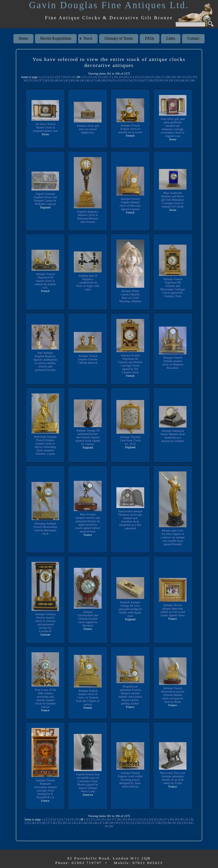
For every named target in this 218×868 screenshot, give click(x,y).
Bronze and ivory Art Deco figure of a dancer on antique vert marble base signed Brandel (173, 537)
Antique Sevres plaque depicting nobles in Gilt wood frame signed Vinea (173, 610)
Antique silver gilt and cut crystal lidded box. (88, 129)
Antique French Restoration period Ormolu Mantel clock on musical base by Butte (173, 695)
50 (109, 80)
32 (189, 77)
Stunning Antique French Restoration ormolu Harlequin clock (45, 528)
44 (78, 80)
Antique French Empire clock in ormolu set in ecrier (130, 129)
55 (135, 80)
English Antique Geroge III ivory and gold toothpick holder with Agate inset (130, 609)
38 (46, 80)
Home (23, 38)
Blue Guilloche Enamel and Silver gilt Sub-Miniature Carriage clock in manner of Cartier (173, 200)
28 (168, 77)
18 (115, 77)
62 (172, 80)
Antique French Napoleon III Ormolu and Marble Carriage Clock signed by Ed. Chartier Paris (130, 364)
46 (88, 80)
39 (51, 80)
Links (171, 38)
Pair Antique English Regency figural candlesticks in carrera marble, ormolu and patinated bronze (45, 361)
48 (99, 80)
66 (193, 80)
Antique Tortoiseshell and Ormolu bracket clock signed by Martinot (88, 619)
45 (83, 80)
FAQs (149, 38)
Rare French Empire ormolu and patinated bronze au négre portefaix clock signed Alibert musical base (88, 523)
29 (173, 77)
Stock (88, 38)
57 (146, 80)
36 (36, 80)
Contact (193, 38)
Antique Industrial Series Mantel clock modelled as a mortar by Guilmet (173, 436)
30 (178, 77)
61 (167, 80)
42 (67, 80)
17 (110, 77)
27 (163, 77)
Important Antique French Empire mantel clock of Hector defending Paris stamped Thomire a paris (45, 445)
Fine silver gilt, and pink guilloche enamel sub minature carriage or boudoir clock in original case (173, 127)
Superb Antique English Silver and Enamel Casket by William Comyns (45, 199)
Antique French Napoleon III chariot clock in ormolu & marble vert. (45, 281)
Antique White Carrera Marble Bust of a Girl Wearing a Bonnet (130, 296)
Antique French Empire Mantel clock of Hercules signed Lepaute (130, 204)
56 (141, 80)
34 (25, 80)
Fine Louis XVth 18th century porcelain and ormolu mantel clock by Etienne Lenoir (45, 698)
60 (162, 80)
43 (72, 80)
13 (89, 77)
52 (120, 80)
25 (152, 77)
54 (130, 80)
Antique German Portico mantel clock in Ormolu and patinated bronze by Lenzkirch (45, 623)
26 (157, 77)
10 (73, 77)
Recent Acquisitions (56, 38)
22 (136, 77)
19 (120, 77)
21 (131, 77)
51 (114, 80)
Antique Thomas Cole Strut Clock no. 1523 (130, 440)
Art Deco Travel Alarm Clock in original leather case (45, 127)
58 (151, 80)
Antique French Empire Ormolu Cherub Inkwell (88, 359)
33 (194, 77)
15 (99, 77)
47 (93, 80)
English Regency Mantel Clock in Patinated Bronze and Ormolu (88, 217)
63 (177, 80)
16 (105, 77)
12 (84, 77)
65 (188, 80)
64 (183, 80)
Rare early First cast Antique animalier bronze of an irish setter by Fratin (173, 778)
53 (125, 80)
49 (104, 80)
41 (62, 80)
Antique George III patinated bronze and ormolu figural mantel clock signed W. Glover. (88, 437)
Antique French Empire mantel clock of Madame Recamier (173, 363)
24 (147, 77)
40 (57, 80)
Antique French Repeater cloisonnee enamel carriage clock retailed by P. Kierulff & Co (45, 789)
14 (94, 77)
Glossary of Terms (119, 38)
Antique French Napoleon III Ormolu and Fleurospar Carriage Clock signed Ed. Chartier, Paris (173, 287)
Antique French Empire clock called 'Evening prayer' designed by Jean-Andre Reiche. (130, 780)
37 (41, 80)
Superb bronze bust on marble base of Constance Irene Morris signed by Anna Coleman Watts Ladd (88, 783)
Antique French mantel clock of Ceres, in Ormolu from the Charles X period (88, 697)
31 (184, 77)
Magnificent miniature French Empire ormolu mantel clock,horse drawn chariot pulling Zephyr (130, 695)
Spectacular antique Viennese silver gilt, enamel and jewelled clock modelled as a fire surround (130, 520)
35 (30, 80)
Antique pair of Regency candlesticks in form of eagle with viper (88, 282)
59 (156, 80)
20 (126, 77)
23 (142, 77)
